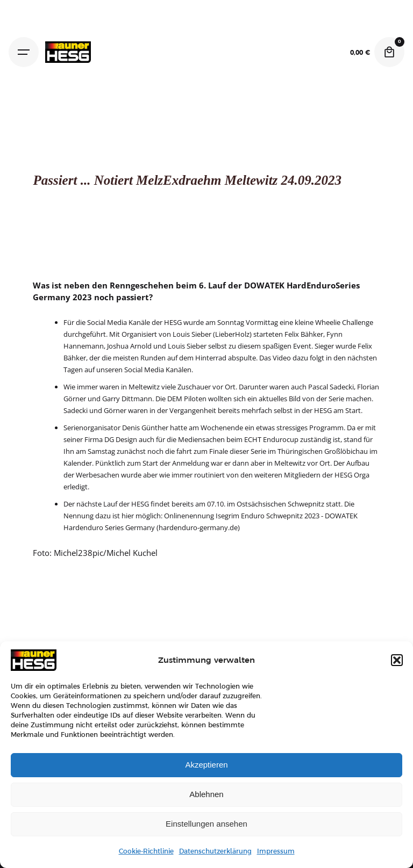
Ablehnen (206, 794)
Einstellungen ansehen (206, 824)
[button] (397, 660)
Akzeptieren (206, 765)
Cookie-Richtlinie (146, 851)
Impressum (276, 851)
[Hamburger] (24, 52)
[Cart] (389, 52)
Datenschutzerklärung (215, 851)
